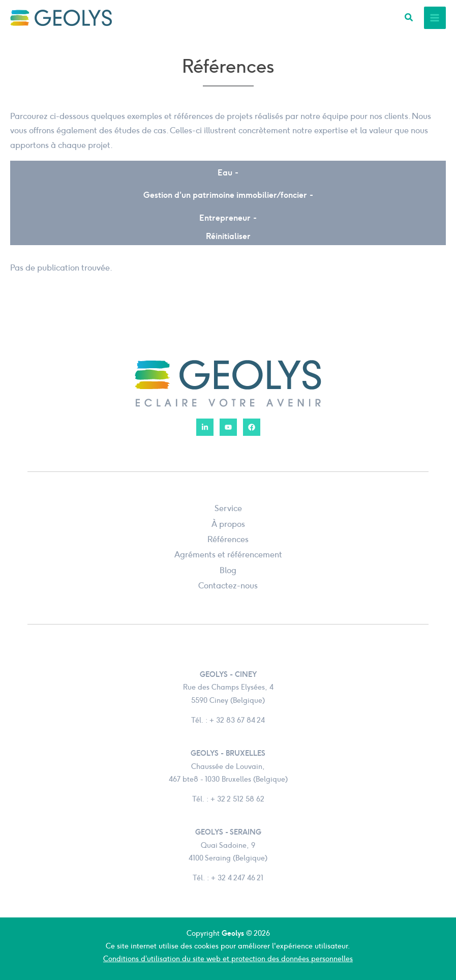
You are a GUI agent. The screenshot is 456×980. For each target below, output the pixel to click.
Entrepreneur (225, 218)
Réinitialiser (228, 236)
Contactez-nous (228, 585)
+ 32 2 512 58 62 (237, 799)
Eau (225, 173)
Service (228, 508)
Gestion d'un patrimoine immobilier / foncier (225, 195)
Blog (228, 570)
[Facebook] (252, 427)
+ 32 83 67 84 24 (237, 720)
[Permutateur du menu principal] (435, 18)
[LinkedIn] (205, 427)
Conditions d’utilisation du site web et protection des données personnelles (228, 959)
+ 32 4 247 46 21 (237, 878)
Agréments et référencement (228, 554)
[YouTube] (228, 427)
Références (228, 539)
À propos (228, 524)
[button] (409, 19)
